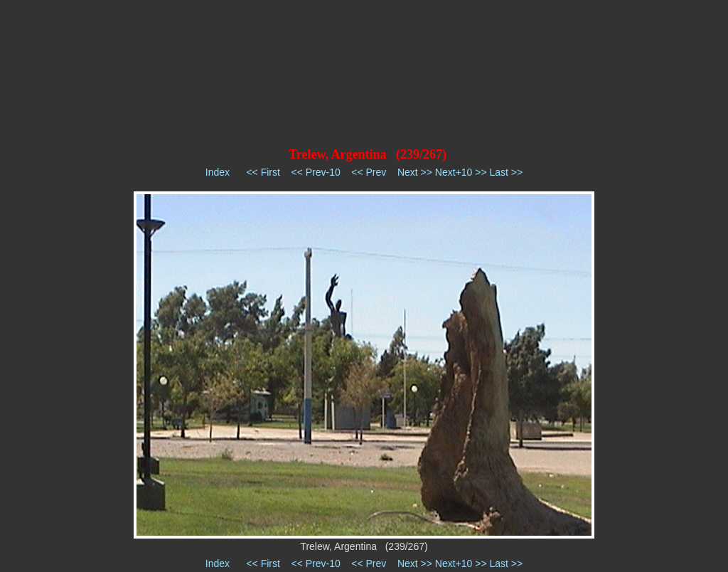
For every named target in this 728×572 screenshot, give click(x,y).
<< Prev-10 (315, 172)
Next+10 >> (461, 172)
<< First (263, 172)
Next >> (415, 172)
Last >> (506, 172)
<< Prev (369, 172)
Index (218, 172)
